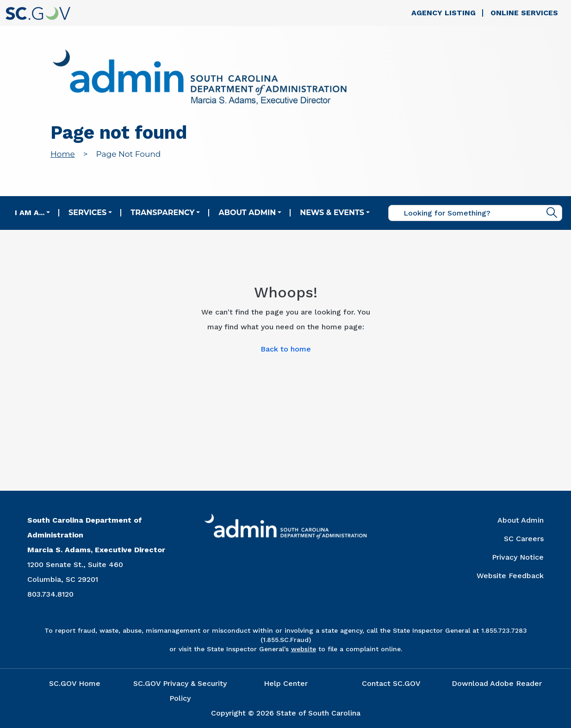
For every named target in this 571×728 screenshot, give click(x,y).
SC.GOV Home (75, 683)
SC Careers (524, 539)
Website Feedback (510, 576)
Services (87, 213)
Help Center (286, 683)
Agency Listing (444, 13)
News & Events (332, 213)
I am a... (30, 213)
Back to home (286, 349)
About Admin (247, 213)
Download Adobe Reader (497, 683)
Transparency (162, 213)
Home (63, 154)
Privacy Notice (518, 557)
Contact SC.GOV (391, 683)
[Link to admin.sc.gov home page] (200, 78)
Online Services (524, 13)
